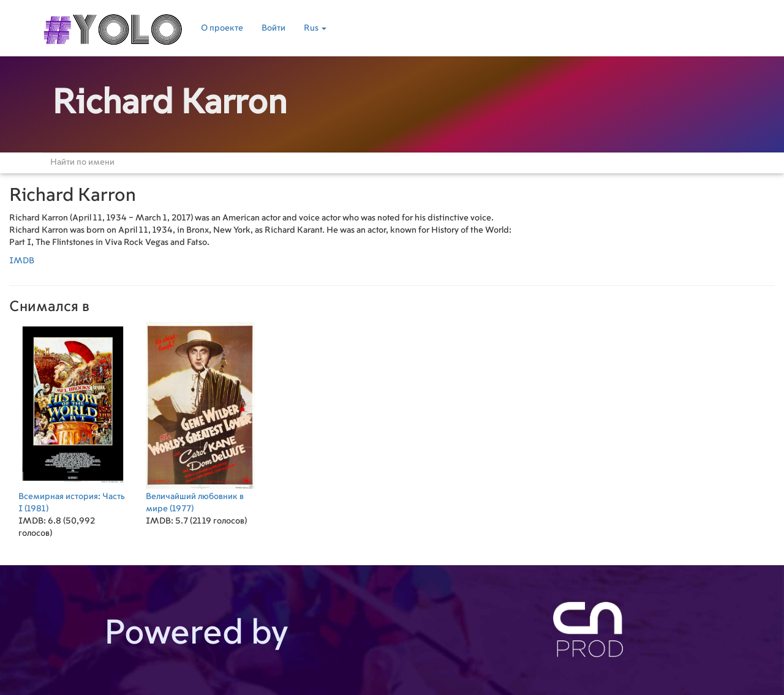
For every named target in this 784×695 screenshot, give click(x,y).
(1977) (200, 417)
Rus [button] (315, 28)
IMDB (22, 261)
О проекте (222, 28)
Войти (273, 28)
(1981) (73, 417)
